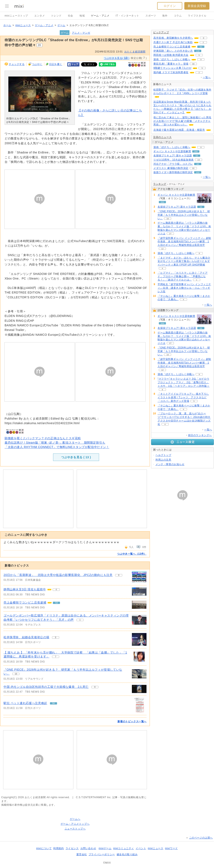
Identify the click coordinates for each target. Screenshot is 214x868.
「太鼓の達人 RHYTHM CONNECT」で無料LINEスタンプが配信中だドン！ (57, 447)
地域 (82, 16)
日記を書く (56, 64)
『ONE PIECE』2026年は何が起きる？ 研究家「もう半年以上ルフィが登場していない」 (184, 215)
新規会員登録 (197, 6)
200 (196, 151)
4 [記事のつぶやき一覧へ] (56, 590)
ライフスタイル (197, 16)
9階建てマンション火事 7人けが (172, 68)
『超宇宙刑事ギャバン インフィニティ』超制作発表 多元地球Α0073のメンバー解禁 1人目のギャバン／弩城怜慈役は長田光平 (184, 242)
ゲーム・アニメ (100, 16)
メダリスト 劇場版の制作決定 (171, 168)
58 (197, 156)
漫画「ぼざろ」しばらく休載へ (172, 59)
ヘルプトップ (163, 455)
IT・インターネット (127, 16)
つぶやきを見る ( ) (76, 457)
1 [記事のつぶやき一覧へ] (80, 620)
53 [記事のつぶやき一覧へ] (57, 603)
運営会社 (82, 854)
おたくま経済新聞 (135, 52)
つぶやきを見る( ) (117, 58)
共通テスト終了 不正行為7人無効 (173, 42)
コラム (178, 16)
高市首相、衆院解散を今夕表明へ (173, 38)
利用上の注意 (163, 460)
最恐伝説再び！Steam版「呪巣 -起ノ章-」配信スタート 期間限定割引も (55, 443)
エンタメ (39, 16)
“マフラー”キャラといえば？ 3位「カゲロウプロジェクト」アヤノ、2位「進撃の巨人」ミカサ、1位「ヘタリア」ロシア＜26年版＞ (184, 382)
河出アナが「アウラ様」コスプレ (173, 164)
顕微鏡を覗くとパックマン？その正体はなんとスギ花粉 (43, 438)
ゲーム (61, 25)
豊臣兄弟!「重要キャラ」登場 (171, 64)
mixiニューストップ (16, 16)
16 (168, 219)
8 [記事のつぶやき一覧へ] (119, 575)
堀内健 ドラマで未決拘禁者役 (171, 72)
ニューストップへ (75, 829)
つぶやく (37, 64)
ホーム (7, 25)
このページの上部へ (201, 838)
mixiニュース (23, 25)
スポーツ (151, 16)
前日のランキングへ (200, 435)
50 (201, 47)
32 (193, 168)
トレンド (56, 16)
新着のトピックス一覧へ (132, 721)
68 (198, 164)
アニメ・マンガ (81, 33)
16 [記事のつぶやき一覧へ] (16, 674)
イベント (141, 848)
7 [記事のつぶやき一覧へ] (56, 657)
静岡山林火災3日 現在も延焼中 (25, 589)
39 (193, 64)
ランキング (160, 184)
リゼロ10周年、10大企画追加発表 (174, 160)
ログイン (170, 6)
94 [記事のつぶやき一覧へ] (53, 703)
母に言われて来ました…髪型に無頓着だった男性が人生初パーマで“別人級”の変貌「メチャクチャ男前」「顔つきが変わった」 (182, 121)
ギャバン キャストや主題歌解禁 (172, 151)
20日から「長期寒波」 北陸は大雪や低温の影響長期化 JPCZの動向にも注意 (58, 575)
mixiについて (44, 848)
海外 (165, 16)
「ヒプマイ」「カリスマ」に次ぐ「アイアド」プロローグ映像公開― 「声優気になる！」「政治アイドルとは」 (183, 276)
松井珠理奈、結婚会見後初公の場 (26, 637)
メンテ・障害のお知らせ (170, 464)
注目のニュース (162, 137)
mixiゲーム (105, 848)
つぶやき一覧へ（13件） (132, 554)
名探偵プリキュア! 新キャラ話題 (173, 156)
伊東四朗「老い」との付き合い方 (173, 51)
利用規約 (59, 848)
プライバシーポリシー (102, 854)
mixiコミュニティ (124, 848)
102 (198, 172)
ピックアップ (161, 32)
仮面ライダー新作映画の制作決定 (173, 172)
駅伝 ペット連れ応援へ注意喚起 (25, 703)
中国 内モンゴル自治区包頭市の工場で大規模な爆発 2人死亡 (46, 687)
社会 (71, 16)
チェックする (17, 64)
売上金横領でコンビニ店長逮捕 (25, 602)
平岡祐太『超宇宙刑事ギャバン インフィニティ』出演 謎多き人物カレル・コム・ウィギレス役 (184, 288)
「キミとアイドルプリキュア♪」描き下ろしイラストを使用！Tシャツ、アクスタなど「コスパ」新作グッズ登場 (183, 397)
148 (198, 51)
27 (170, 234)
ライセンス (72, 848)
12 (162, 249)
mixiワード (171, 848)
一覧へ (207, 77)
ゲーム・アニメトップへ (75, 824)
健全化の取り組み (127, 854)
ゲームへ (75, 819)
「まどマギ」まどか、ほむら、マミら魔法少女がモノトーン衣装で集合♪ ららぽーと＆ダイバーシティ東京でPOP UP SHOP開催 (184, 261)
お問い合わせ (88, 848)
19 (198, 160)
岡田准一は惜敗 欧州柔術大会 (171, 55)
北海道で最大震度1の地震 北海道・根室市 (179, 130)
